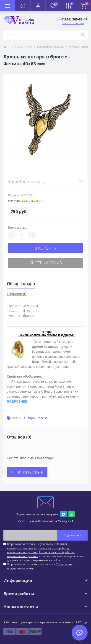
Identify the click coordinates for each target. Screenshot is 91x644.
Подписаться (72, 535)
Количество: (18, 227)
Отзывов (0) (17, 294)
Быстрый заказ (46, 263)
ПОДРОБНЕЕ (17, 401)
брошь (17, 418)
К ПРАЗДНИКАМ (22, 47)
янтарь (29, 418)
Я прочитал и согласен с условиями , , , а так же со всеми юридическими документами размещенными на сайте (46, 552)
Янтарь (33, 311)
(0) (44, 182)
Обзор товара (21, 283)
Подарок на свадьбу (51, 47)
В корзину (46, 248)
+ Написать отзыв (27, 472)
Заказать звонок (73, 23)
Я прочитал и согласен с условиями (40, 566)
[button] (38, 6)
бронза (42, 418)
